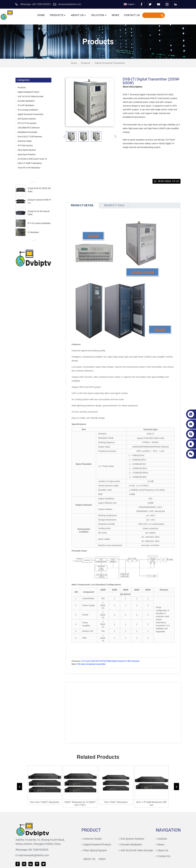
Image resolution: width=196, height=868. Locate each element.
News (115, 15)
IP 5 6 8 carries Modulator (39, 223)
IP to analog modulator (28, 110)
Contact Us (132, 15)
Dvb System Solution (27, 119)
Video (89, 857)
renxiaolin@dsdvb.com (20, 853)
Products (58, 15)
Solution (99, 15)
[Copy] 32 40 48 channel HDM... (39, 213)
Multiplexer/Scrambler (27, 132)
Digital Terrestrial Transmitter (110, 63)
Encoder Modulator (26, 101)
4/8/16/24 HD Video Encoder (31, 96)
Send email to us (168, 181)
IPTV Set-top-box (25, 146)
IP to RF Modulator (26, 105)
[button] (33, 182)
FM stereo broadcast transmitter (91, 664)
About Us (79, 15)
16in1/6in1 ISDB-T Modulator (44, 805)
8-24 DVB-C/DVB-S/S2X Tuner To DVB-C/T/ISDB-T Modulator (32, 161)
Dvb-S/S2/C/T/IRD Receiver (30, 137)
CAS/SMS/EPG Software (29, 128)
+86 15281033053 (22, 848)
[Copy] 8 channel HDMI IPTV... (39, 201)
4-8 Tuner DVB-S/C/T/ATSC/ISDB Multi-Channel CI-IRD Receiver (110, 661)
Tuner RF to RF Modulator (29, 168)
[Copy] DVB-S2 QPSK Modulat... (39, 190)
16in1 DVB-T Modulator (116, 805)
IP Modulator (33, 232)
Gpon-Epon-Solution (27, 154)
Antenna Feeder (25, 141)
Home (41, 15)
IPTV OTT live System (27, 123)
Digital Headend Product (28, 92)
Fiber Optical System (27, 150)
